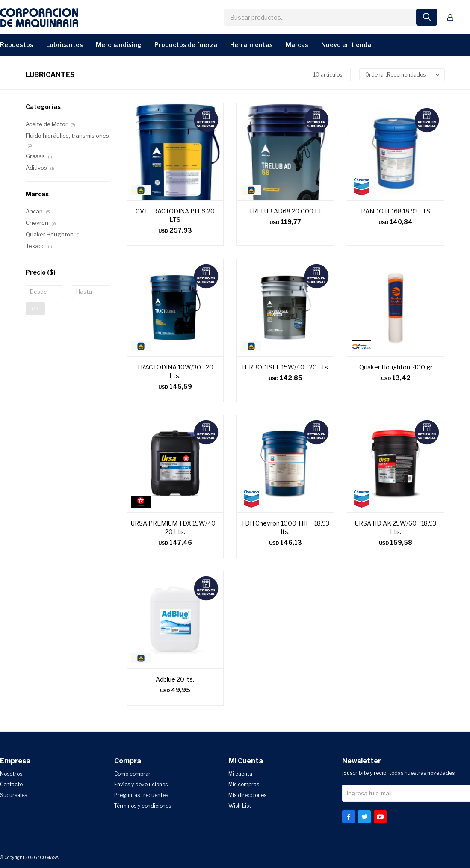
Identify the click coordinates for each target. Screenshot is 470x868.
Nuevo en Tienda (346, 45)
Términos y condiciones (143, 806)
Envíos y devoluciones (141, 784)
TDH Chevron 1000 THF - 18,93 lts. (285, 527)
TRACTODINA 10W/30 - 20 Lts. (175, 371)
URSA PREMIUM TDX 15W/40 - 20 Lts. (175, 527)
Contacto (11, 784)
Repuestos (17, 45)
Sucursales (13, 795)
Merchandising (119, 45)
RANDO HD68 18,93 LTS (396, 211)
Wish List (240, 806)
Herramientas (251, 45)
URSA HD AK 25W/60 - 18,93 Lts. (396, 527)
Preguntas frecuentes (141, 795)
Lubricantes (65, 45)
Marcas (297, 45)
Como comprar (132, 774)
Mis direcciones (247, 795)
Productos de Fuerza (186, 45)
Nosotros (11, 774)
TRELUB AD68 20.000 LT (285, 211)
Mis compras (244, 784)
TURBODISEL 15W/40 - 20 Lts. (285, 367)
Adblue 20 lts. (175, 679)
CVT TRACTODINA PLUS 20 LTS (175, 215)
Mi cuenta (240, 774)
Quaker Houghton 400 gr (396, 367)
